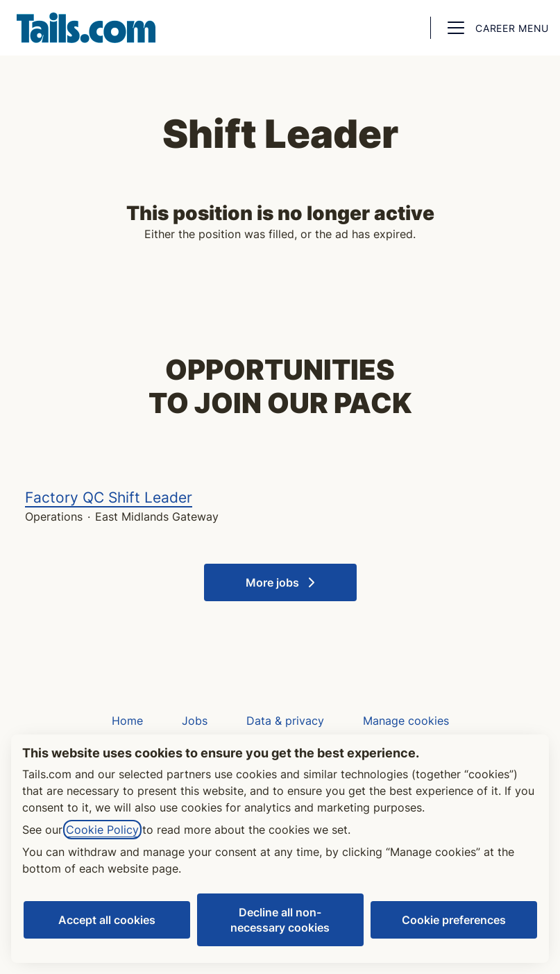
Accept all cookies (107, 920)
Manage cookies (406, 721)
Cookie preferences (454, 920)
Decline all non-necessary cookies (280, 920)
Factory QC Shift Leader (280, 498)
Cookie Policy (102, 830)
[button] (405, 28)
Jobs (195, 721)
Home (127, 721)
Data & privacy (285, 721)
